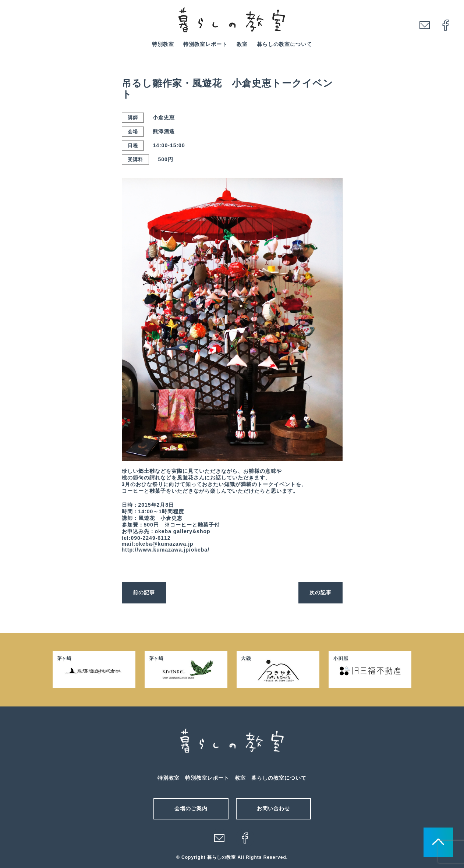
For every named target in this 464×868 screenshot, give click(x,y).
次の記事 (320, 592)
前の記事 (144, 592)
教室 (242, 44)
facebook (446, 25)
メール (219, 838)
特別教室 (163, 44)
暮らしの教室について (284, 44)
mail (425, 25)
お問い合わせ (273, 808)
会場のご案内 (191, 808)
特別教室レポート (205, 44)
